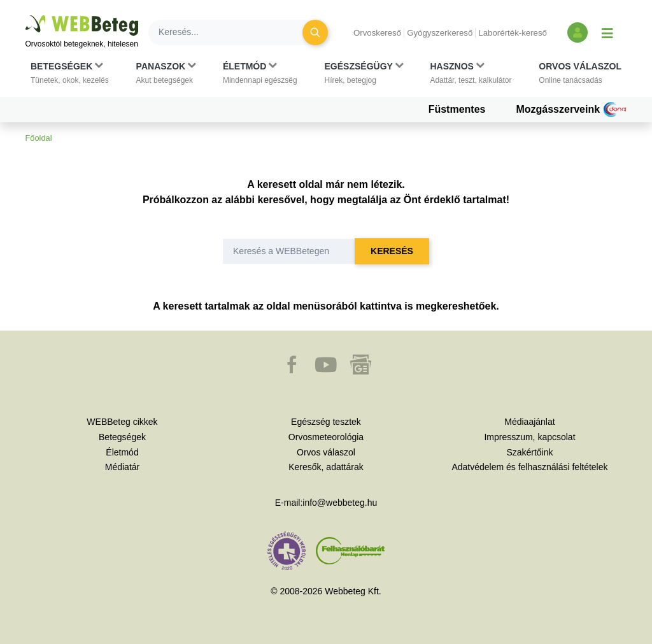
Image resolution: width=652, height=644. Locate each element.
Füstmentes (457, 109)
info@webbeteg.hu (340, 503)
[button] (70, 73)
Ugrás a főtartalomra (26, 16)
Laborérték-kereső (513, 33)
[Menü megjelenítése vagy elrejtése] (607, 32)
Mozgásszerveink (571, 110)
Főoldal (39, 138)
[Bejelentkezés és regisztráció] (578, 32)
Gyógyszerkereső (440, 33)
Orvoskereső (377, 33)
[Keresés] (233, 32)
